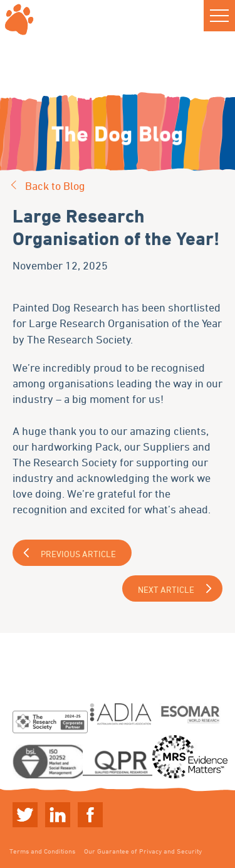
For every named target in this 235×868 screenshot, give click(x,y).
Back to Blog (55, 186)
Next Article (166, 589)
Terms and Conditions (42, 851)
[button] (219, 16)
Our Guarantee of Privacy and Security (143, 851)
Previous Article (78, 554)
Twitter (25, 815)
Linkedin (58, 815)
